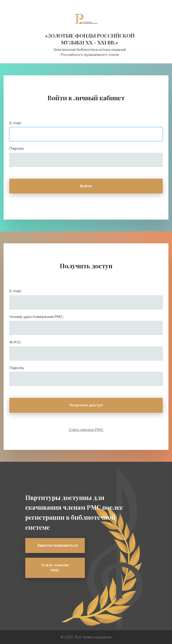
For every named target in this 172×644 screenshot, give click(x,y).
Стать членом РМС (86, 430)
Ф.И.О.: (16, 342)
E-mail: (15, 123)
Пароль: (17, 148)
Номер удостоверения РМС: (37, 317)
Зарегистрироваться (57, 545)
